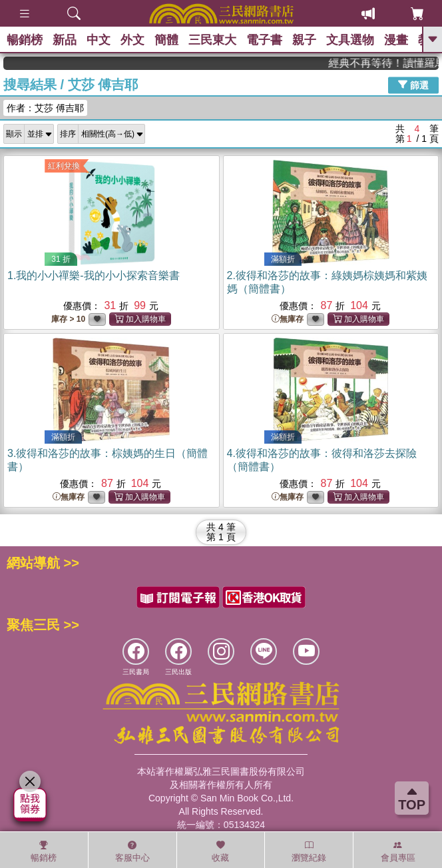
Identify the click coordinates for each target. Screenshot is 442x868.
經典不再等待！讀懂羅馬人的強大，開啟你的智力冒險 (394, 63)
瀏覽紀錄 (309, 851)
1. (94, 275)
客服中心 (132, 851)
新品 (65, 40)
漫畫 (396, 40)
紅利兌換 (64, 166)
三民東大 (212, 40)
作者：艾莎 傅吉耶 (45, 108)
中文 (99, 40)
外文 (132, 40)
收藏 (220, 851)
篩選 (413, 85)
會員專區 (398, 851)
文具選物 (350, 40)
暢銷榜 (25, 40)
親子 (304, 40)
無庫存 (288, 319)
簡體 (166, 40)
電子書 (264, 40)
